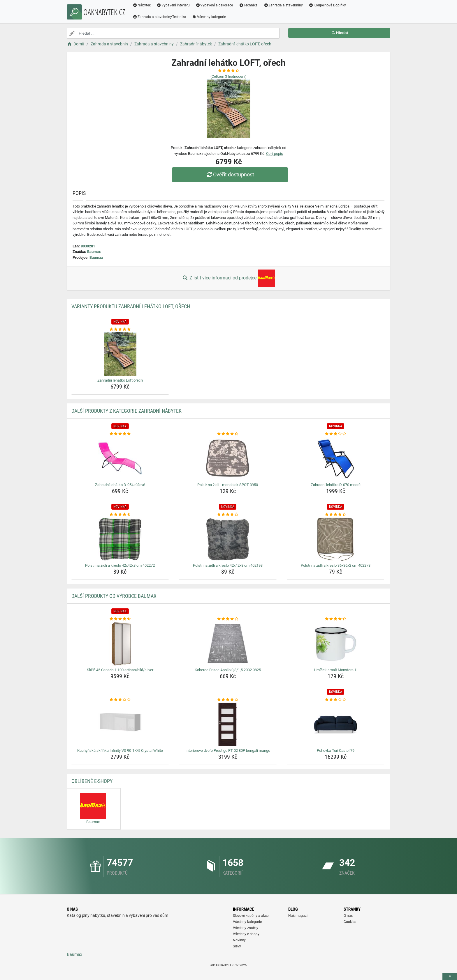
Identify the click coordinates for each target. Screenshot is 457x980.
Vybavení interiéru (173, 5)
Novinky (239, 940)
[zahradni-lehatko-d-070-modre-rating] (336, 434)
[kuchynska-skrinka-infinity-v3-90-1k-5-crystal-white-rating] (120, 700)
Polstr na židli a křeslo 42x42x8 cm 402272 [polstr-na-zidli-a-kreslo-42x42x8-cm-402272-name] (120, 565)
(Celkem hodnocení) (228, 76)
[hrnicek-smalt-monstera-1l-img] (336, 644)
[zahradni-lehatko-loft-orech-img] (120, 354)
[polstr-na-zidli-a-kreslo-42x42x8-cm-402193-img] (228, 539)
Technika (248, 5)
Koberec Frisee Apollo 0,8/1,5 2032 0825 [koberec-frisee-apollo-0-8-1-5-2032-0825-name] (228, 670)
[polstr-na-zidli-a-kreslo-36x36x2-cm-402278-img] (336, 539)
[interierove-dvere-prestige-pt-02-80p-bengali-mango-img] (228, 724)
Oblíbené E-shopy (92, 781)
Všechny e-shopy (246, 934)
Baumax (94, 252)
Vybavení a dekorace (214, 5)
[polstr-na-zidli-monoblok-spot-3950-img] (228, 459)
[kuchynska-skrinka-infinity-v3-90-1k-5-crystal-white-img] (120, 724)
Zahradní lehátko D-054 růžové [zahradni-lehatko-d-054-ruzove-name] (120, 485)
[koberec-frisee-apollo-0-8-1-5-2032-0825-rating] (228, 619)
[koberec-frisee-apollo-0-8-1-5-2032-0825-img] (228, 644)
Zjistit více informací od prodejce (228, 278)
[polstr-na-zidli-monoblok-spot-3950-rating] (228, 434)
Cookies (350, 922)
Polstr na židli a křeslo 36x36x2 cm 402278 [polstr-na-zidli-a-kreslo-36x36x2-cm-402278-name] (336, 565)
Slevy (237, 946)
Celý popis (275, 154)
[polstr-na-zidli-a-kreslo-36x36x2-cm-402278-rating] (336, 515)
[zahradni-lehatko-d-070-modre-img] (336, 459)
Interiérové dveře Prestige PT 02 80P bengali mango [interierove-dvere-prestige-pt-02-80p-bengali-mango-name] (228, 750)
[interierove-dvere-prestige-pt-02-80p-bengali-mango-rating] (228, 700)
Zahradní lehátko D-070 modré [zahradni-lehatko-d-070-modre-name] (336, 485)
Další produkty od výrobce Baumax (114, 596)
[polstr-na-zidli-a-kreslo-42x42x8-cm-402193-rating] (228, 515)
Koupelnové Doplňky (327, 5)
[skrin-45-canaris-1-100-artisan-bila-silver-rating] (120, 619)
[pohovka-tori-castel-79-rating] (336, 700)
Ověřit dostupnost (230, 174)
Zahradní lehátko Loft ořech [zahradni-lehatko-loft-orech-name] (120, 380)
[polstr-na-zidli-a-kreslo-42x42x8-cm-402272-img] (120, 539)
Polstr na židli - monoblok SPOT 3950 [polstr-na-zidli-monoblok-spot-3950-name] (228, 485)
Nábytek (142, 5)
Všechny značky (246, 928)
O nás (348, 916)
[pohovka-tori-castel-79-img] (336, 724)
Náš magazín (299, 916)
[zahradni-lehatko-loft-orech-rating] (120, 329)
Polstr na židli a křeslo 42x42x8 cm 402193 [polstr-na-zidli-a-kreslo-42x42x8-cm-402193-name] (228, 565)
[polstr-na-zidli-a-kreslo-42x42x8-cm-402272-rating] (120, 515)
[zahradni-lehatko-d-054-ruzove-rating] (120, 434)
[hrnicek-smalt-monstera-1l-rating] (336, 619)
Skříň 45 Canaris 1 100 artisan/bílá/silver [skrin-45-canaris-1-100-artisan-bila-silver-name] (120, 670)
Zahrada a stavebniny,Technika (159, 17)
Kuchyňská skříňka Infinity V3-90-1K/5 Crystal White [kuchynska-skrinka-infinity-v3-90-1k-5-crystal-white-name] (120, 750)
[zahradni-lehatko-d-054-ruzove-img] (120, 459)
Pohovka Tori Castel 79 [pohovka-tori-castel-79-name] (336, 750)
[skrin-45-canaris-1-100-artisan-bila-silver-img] (120, 644)
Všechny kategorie (209, 17)
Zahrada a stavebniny (283, 5)
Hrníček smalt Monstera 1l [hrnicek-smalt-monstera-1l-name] (336, 670)
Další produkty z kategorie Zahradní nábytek (126, 411)
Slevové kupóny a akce (251, 916)
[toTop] (450, 977)
